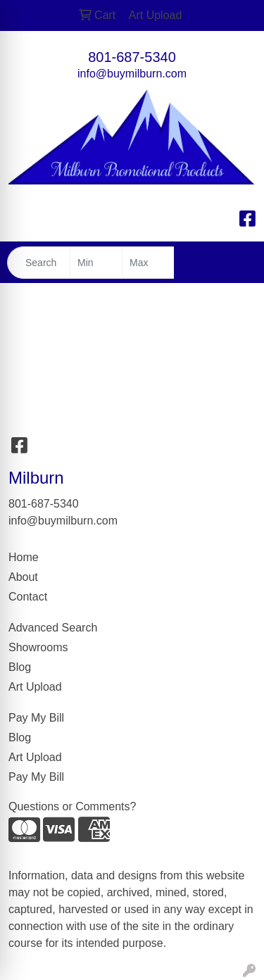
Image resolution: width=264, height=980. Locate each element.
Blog (20, 667)
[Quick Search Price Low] (96, 263)
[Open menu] (236, 263)
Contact (28, 597)
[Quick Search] (39, 263)
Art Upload (35, 687)
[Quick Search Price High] (148, 263)
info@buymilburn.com (132, 74)
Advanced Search (53, 628)
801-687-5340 (132, 57)
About (23, 577)
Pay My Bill (36, 718)
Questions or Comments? (72, 806)
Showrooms (38, 647)
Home (24, 557)
